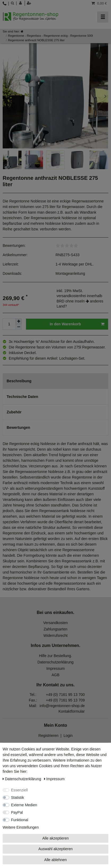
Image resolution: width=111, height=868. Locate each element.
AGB (55, 675)
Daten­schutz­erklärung (22, 779)
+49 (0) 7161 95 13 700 (65, 695)
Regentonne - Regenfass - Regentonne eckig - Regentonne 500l (50, 36)
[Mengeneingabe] (9, 324)
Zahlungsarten (55, 629)
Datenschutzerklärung (55, 662)
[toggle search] (12, 3)
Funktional (20, 820)
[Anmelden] (22, 3)
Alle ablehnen (56, 860)
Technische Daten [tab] (22, 397)
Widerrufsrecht (55, 636)
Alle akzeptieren (55, 838)
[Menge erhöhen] (19, 321)
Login (68, 736)
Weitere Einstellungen (21, 827)
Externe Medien (24, 805)
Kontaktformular (72, 711)
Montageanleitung (70, 273)
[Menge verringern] (19, 327)
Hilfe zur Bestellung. (56, 656)
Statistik (18, 798)
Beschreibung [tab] (19, 381)
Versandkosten (56, 623)
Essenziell (20, 790)
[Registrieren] (29, 3)
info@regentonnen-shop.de (62, 706)
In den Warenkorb (77, 324)
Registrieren (48, 736)
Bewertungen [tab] (18, 427)
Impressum (55, 668)
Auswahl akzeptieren (55, 849)
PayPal (17, 812)
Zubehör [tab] (14, 412)
